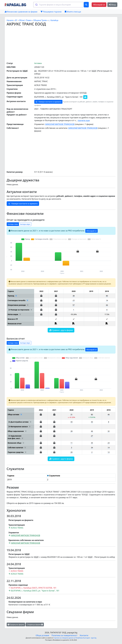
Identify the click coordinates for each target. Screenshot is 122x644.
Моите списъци (73, 12)
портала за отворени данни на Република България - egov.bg (75, 638)
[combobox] (58, 5)
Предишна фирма (16, 624)
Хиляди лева (13, 224)
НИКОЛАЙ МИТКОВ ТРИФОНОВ (60, 124)
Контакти (84, 635)
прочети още (84, 120)
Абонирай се (99, 5)
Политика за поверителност (64, 635)
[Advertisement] (64, 44)
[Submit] (36, 5)
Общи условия (42, 635)
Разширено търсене (51, 12)
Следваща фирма (35, 624)
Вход (112, 5)
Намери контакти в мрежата (48, 102)
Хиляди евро (25, 224)
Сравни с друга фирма (61, 330)
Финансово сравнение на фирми (21, 12)
